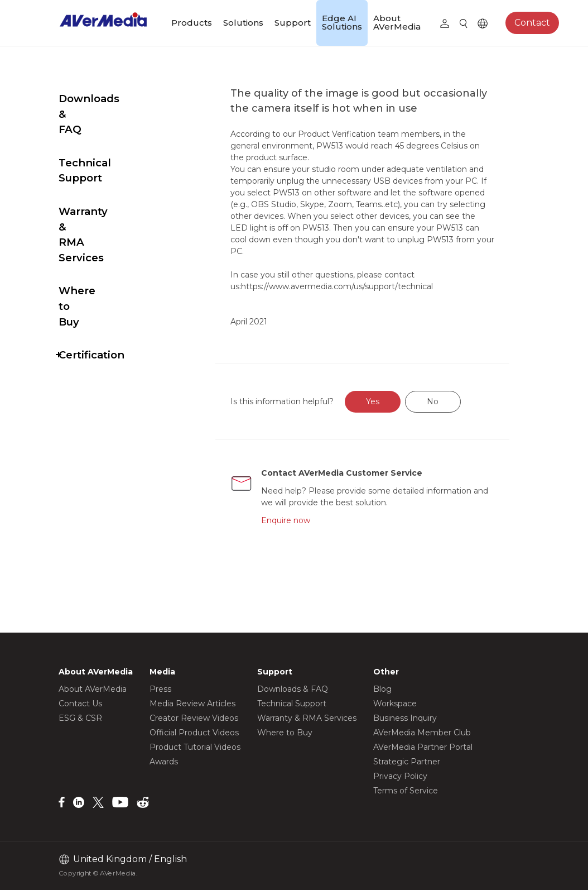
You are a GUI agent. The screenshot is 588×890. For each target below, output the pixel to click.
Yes (399, 417)
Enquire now (310, 535)
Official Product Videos (194, 733)
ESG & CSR (80, 718)
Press (160, 689)
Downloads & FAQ (107, 99)
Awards (164, 762)
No (459, 417)
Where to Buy (96, 214)
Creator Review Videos (194, 718)
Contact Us (80, 704)
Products (192, 23)
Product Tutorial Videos (195, 747)
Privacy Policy (400, 776)
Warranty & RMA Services (103, 173)
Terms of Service (406, 791)
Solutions (243, 23)
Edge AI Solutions (342, 22)
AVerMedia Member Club (422, 733)
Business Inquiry (405, 718)
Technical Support (108, 132)
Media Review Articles (192, 704)
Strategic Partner (407, 762)
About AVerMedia (397, 22)
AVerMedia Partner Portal (423, 747)
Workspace (395, 704)
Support (293, 23)
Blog (382, 689)
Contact (532, 23)
